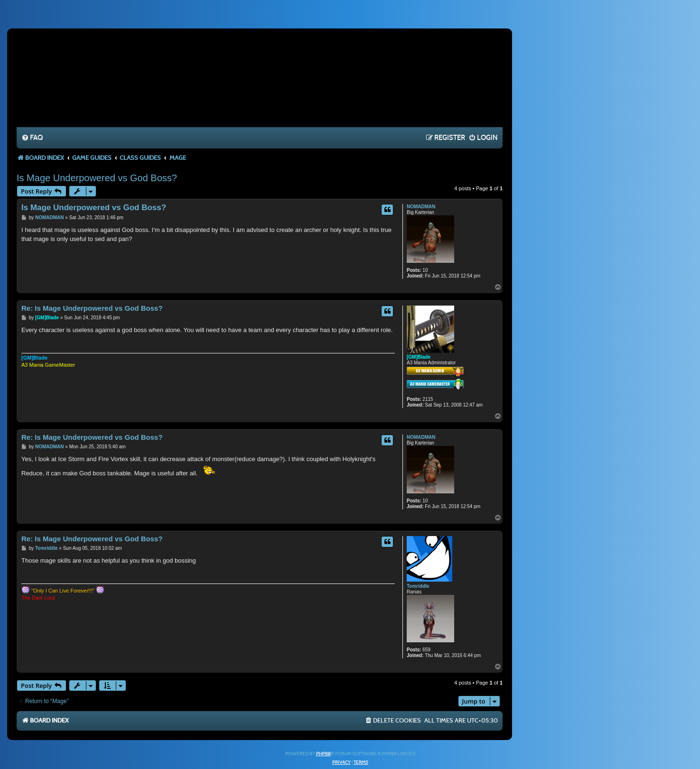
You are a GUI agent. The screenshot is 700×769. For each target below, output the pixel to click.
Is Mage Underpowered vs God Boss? (97, 178)
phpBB (323, 754)
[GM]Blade (419, 357)
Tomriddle (418, 586)
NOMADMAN (421, 207)
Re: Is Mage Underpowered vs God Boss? (92, 308)
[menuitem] (32, 138)
